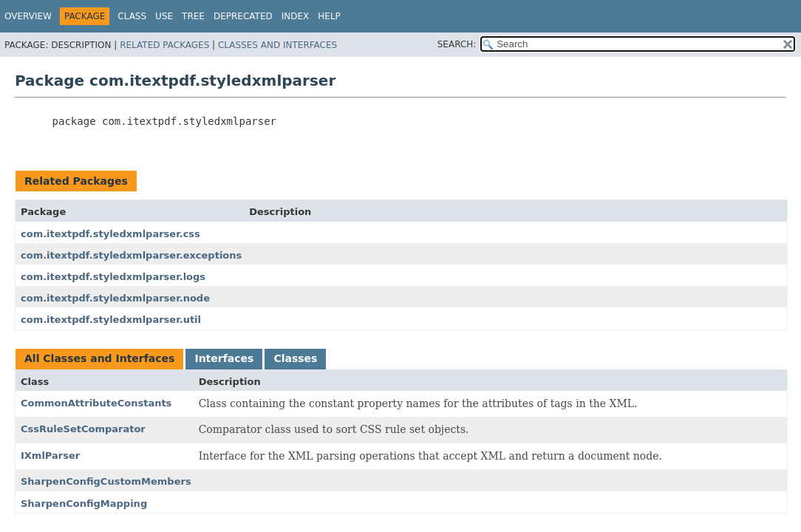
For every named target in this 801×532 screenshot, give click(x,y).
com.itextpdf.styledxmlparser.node (115, 298)
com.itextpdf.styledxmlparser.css (110, 234)
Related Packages (164, 45)
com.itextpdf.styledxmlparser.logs (113, 277)
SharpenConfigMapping (84, 504)
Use (164, 16)
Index (296, 16)
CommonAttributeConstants (96, 403)
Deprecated (243, 16)
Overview (28, 16)
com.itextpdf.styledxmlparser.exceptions (131, 255)
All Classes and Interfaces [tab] (99, 358)
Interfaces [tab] (224, 358)
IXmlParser (50, 456)
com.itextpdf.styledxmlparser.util (111, 320)
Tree (193, 16)
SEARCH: (457, 44)
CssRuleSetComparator (83, 429)
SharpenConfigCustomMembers (106, 481)
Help (329, 16)
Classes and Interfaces (277, 45)
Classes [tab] (295, 358)
